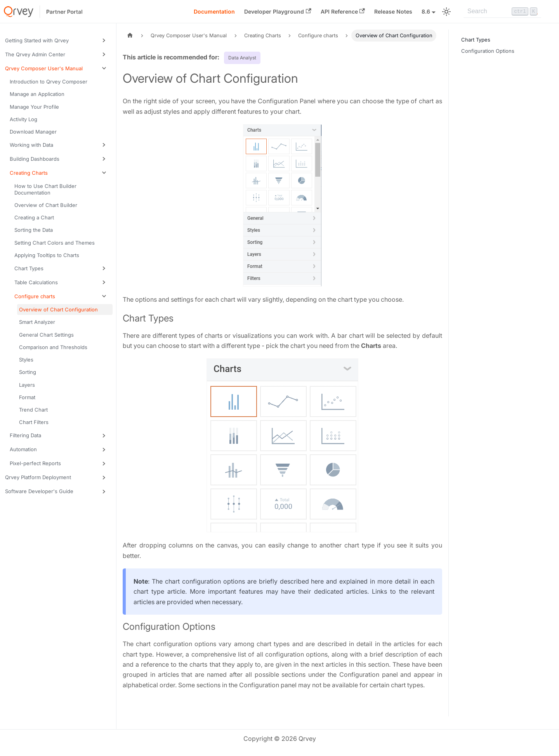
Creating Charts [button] (29, 173)
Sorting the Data (34, 230)
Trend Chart (33, 410)
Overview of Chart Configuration (58, 309)
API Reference (343, 11)
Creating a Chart (34, 217)
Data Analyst (242, 58)
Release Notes (393, 11)
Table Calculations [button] (36, 282)
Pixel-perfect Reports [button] (35, 463)
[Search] (502, 12)
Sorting (28, 372)
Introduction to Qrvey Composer (49, 82)
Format (27, 397)
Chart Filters (34, 422)
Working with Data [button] (31, 145)
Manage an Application (37, 94)
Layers (27, 385)
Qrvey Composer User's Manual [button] (44, 68)
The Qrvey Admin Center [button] (35, 54)
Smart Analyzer (37, 322)
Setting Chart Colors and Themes (55, 243)
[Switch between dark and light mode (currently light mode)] (446, 12)
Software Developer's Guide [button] (39, 491)
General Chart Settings (46, 335)
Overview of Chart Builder (46, 205)
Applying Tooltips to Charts (47, 255)
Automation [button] (23, 449)
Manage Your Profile (34, 107)
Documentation (214, 11)
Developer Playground (278, 11)
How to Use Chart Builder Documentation (45, 189)
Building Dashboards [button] (35, 159)
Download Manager (33, 132)
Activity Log (23, 119)
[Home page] (130, 36)
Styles (26, 360)
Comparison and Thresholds (53, 347)
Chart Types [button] (29, 268)
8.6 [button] (426, 11)
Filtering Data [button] (25, 435)
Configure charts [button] (35, 296)
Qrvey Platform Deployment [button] (38, 477)
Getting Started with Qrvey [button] (37, 40)
